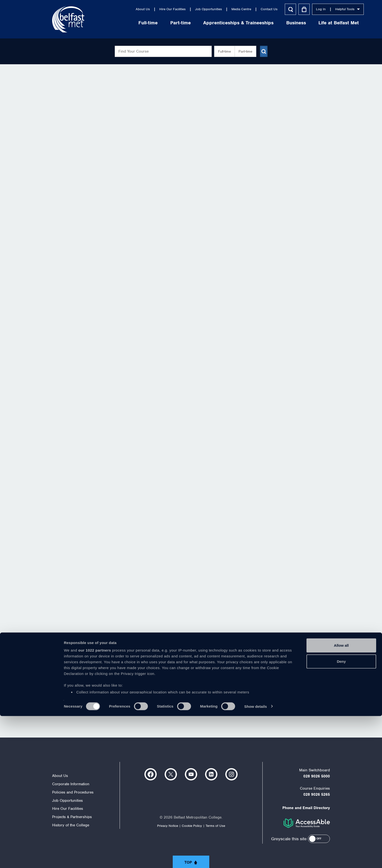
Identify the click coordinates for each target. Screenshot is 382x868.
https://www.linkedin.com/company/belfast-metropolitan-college (211, 774)
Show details (256, 858)
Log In (287, 9)
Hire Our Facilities (139, 9)
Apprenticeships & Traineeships (205, 23)
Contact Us (235, 9)
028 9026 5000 (317, 776)
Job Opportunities (175, 9)
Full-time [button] (223, 51)
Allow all (341, 798)
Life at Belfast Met (305, 23)
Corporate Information (71, 784)
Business (262, 23)
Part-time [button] (244, 51)
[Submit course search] (264, 51)
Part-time (147, 23)
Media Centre (207, 9)
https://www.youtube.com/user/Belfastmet (191, 774)
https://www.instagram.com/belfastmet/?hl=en (231, 774)
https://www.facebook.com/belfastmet (151, 774)
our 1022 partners (95, 802)
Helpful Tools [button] (314, 9)
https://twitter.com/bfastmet (171, 774)
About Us (109, 9)
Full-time (114, 23)
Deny (341, 813)
